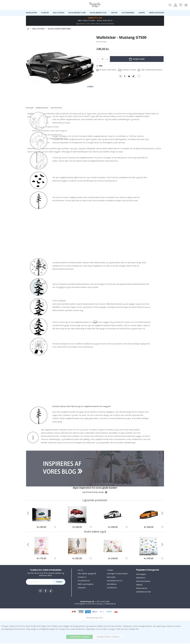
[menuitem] (31, 13)
